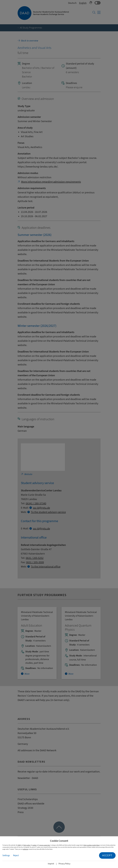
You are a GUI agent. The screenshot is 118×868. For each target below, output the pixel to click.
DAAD (19, 845)
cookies (34, 845)
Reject (16, 855)
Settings (6, 855)
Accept (107, 855)
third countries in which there (92, 845)
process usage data (45, 845)
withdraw (25, 849)
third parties (27, 845)
